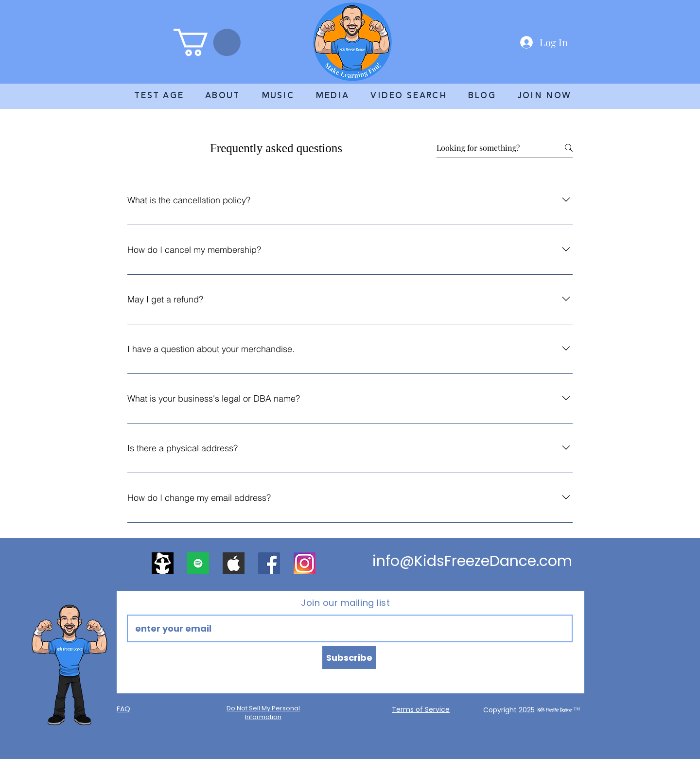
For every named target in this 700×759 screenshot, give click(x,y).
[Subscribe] (349, 658)
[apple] (234, 563)
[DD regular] (305, 563)
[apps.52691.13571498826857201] (198, 563)
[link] (207, 42)
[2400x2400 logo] (163, 563)
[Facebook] (269, 563)
